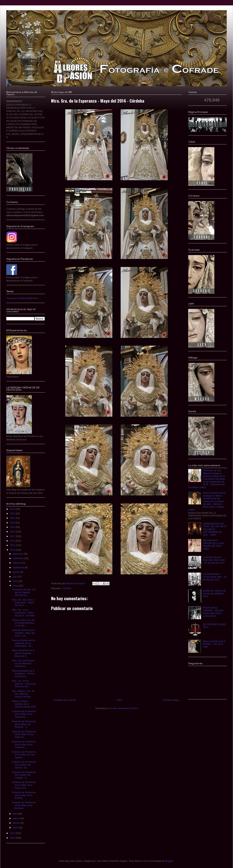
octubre (17, 563)
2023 (13, 509)
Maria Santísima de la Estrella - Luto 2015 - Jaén (214, 644)
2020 (13, 523)
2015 (13, 545)
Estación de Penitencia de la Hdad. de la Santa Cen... (24, 785)
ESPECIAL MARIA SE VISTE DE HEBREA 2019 (214, 594)
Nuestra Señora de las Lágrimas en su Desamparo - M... (24, 643)
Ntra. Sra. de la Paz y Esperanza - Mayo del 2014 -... (23, 603)
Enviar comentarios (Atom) (124, 708)
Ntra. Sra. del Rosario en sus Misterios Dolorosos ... (23, 663)
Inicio (119, 700)
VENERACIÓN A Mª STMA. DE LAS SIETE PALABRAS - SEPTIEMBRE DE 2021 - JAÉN (215, 529)
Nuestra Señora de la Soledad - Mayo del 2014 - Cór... (23, 633)
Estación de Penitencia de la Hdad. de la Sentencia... (24, 714)
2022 (13, 513)
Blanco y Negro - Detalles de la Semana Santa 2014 (24, 704)
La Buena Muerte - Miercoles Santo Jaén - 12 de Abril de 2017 (214, 560)
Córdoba (66, 588)
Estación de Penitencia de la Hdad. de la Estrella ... (24, 795)
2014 (13, 550)
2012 (13, 838)
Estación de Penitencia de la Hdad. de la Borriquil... (24, 805)
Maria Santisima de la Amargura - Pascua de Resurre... (23, 674)
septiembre (19, 567)
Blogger (169, 861)
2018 (13, 532)
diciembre (18, 554)
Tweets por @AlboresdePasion (22, 298)
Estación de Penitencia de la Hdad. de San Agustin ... (24, 755)
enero (16, 828)
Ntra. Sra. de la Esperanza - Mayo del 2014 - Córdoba (23, 613)
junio (16, 581)
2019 (13, 527)
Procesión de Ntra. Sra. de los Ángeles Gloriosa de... (24, 592)
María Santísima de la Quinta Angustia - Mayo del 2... (23, 653)
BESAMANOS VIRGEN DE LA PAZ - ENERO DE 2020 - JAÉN (214, 545)
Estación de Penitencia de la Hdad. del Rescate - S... (24, 724)
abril (15, 814)
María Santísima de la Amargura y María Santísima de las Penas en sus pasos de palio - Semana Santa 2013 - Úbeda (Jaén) (207, 501)
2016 (13, 541)
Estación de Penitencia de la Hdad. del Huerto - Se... (24, 765)
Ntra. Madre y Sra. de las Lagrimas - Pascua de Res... (23, 694)
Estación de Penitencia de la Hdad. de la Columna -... (24, 744)
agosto (17, 572)
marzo (16, 818)
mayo (16, 586)
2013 (13, 833)
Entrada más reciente (65, 700)
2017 (13, 536)
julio (15, 577)
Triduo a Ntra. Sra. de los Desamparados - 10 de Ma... (24, 623)
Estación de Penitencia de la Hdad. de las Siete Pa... (24, 734)
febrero (17, 823)
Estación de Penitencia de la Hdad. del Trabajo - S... (24, 775)
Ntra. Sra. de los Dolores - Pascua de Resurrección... (24, 684)
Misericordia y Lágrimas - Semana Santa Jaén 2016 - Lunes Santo (213, 612)
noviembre (18, 558)
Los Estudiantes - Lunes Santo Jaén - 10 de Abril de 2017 (215, 577)
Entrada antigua (171, 700)
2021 (13, 518)
